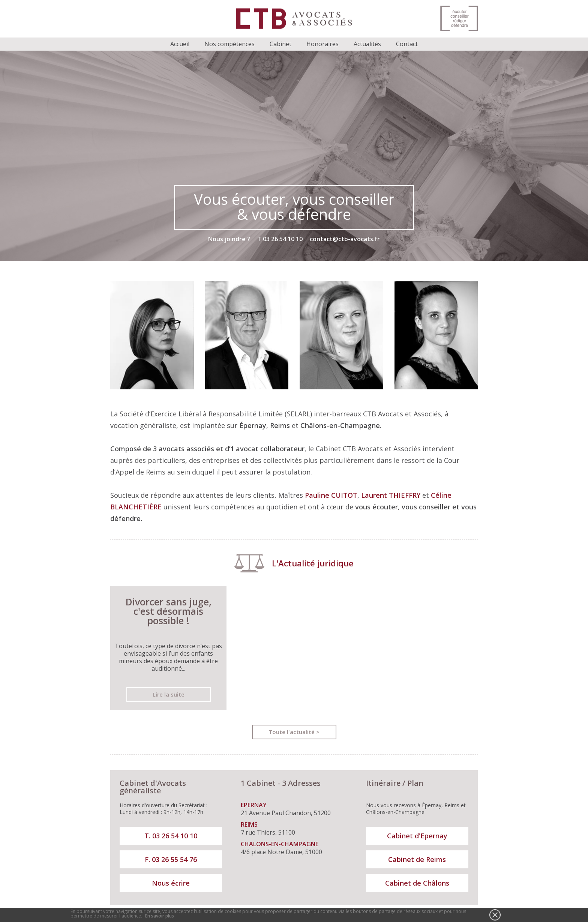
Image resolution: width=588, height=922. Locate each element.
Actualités (367, 44)
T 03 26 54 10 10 (280, 239)
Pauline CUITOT (331, 495)
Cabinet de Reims (417, 859)
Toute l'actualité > (294, 732)
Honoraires (322, 44)
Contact (407, 44)
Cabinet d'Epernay (417, 836)
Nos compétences (229, 44)
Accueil (180, 44)
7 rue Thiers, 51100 (292, 828)
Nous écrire (171, 883)
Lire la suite (169, 694)
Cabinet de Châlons (417, 883)
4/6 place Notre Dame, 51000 (292, 848)
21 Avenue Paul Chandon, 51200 (292, 809)
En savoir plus (160, 916)
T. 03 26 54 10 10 (171, 836)
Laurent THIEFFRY (391, 495)
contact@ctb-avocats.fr (345, 239)
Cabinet (280, 44)
